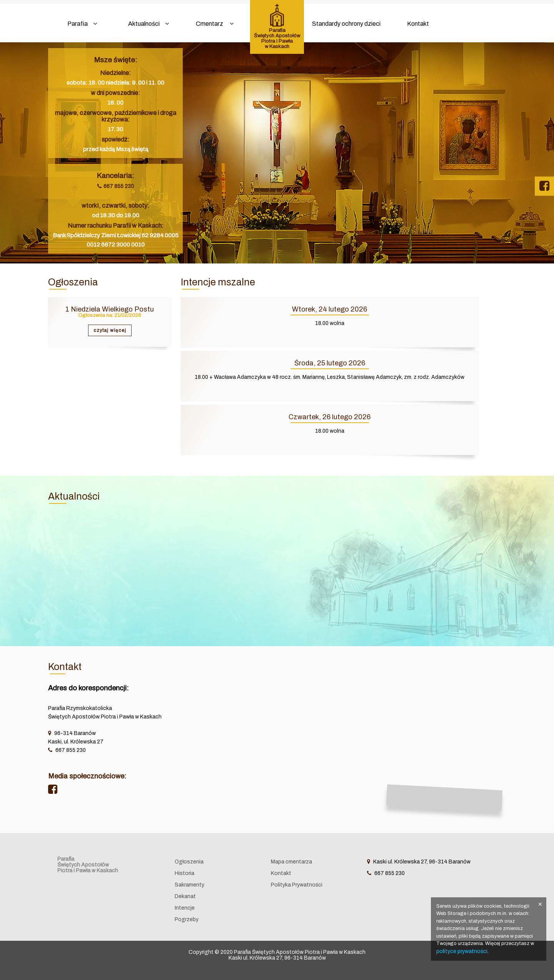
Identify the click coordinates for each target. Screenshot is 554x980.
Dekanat (185, 896)
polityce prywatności (462, 951)
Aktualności (149, 24)
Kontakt (418, 24)
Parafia (82, 24)
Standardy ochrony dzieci (346, 24)
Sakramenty (189, 885)
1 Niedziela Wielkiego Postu (110, 309)
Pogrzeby (187, 919)
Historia (184, 873)
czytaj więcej (110, 330)
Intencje (185, 908)
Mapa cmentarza (291, 862)
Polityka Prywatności (297, 885)
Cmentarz (215, 24)
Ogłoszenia (189, 862)
